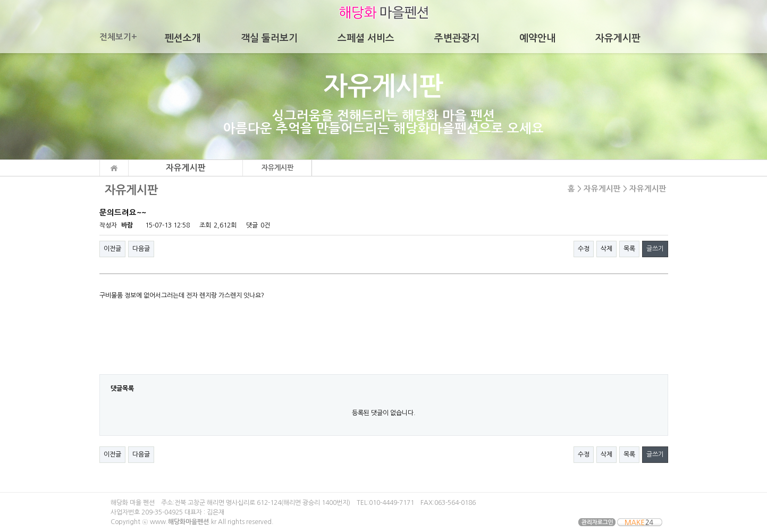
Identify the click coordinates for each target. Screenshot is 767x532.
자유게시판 (618, 38)
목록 (629, 249)
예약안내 (537, 38)
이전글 (112, 249)
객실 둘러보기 (269, 38)
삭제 (606, 249)
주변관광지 (457, 38)
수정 (584, 249)
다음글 (141, 249)
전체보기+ (118, 37)
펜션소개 (183, 38)
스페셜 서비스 (366, 38)
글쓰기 (655, 249)
